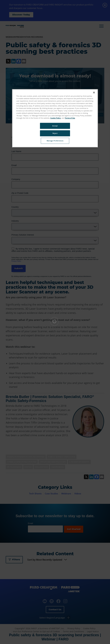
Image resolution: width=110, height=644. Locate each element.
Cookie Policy (56, 118)
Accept (55, 126)
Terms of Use (70, 118)
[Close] (94, 92)
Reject (55, 133)
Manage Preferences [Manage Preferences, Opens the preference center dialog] (55, 141)
